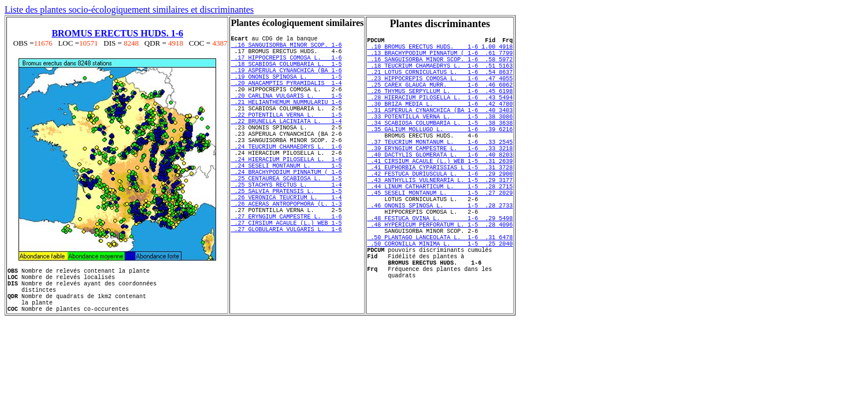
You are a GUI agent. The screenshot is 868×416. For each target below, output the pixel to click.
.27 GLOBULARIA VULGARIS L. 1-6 (286, 283)
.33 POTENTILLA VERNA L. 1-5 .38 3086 (440, 139)
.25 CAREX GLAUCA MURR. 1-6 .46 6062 (440, 98)
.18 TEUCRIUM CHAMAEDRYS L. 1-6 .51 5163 (440, 74)
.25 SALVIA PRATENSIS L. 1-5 (286, 234)
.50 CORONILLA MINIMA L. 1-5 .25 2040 (440, 300)
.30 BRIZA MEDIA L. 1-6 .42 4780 (440, 122)
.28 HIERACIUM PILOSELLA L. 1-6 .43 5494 (440, 114)
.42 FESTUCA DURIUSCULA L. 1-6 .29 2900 (440, 211)
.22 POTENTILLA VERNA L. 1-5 (286, 137)
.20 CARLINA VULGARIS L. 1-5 (286, 113)
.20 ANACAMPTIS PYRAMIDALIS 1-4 (286, 96)
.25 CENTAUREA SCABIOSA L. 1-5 (286, 218)
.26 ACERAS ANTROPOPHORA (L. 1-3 (286, 250)
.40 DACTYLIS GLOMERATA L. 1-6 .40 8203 (440, 187)
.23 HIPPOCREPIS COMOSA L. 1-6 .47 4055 (440, 90)
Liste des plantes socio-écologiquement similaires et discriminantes (129, 10)
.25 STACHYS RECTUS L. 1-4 (286, 226)
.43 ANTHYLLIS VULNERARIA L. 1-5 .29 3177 (440, 220)
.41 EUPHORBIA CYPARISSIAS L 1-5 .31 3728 (440, 203)
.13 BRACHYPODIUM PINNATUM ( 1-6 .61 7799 (440, 58)
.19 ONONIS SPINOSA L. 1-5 (286, 88)
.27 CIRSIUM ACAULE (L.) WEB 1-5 (286, 274)
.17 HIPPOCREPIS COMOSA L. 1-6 (286, 64)
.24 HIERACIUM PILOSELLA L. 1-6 (286, 194)
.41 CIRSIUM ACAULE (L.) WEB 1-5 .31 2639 (440, 195)
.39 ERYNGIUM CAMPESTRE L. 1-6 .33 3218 (440, 179)
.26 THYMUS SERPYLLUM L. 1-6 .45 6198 (440, 106)
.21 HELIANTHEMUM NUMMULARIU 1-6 (286, 121)
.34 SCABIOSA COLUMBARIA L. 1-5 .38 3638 (440, 147)
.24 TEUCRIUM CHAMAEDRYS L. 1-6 (286, 177)
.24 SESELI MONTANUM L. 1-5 (286, 202)
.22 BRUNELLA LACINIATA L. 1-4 (286, 145)
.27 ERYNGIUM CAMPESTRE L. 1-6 (286, 266)
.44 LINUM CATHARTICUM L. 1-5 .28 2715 (440, 228)
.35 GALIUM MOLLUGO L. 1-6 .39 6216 (440, 155)
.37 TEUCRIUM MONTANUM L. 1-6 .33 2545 (440, 171)
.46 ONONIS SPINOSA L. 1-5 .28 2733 (440, 252)
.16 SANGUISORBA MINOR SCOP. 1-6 (286, 48)
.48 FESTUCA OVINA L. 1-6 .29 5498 (440, 268)
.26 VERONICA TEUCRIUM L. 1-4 (286, 242)
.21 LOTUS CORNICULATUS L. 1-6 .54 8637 (440, 82)
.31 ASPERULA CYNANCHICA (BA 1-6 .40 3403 (440, 131)
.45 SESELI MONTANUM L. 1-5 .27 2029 (440, 236)
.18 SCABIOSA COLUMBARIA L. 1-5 (286, 72)
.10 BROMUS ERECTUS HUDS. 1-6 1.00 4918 (440, 50)
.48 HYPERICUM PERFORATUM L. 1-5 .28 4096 (440, 276)
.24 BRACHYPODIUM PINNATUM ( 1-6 (286, 210)
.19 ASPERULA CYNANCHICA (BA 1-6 (286, 80)
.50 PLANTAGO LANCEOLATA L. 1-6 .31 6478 (440, 292)
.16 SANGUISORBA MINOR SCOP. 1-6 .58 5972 (440, 66)
